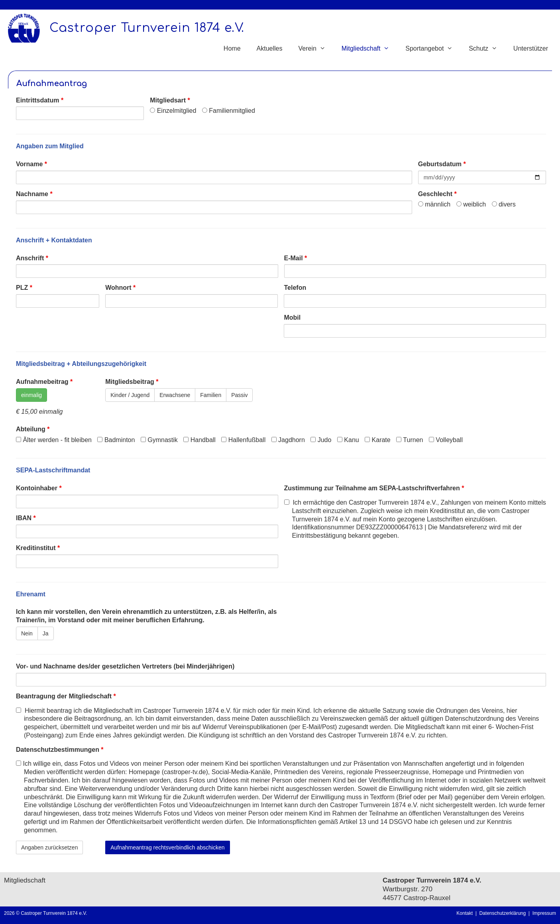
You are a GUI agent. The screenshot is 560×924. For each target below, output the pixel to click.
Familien (211, 395)
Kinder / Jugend (130, 395)
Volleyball (446, 440)
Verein (316, 49)
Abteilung (33, 429)
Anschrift (32, 258)
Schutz (487, 49)
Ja (46, 633)
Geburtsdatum (442, 164)
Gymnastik (159, 440)
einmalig (31, 395)
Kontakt (465, 913)
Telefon (295, 288)
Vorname (31, 164)
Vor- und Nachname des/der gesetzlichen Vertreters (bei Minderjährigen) (125, 666)
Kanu (348, 440)
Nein (27, 633)
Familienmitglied (229, 111)
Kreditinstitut (38, 548)
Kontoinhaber (39, 488)
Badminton (116, 440)
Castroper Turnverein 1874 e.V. (147, 28)
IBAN (26, 518)
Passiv (239, 395)
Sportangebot (433, 49)
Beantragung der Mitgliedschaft (66, 696)
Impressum (544, 913)
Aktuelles (270, 48)
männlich (434, 204)
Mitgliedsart (170, 100)
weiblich (471, 204)
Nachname (34, 194)
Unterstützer (531, 48)
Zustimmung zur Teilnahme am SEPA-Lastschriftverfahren (374, 488)
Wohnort (120, 288)
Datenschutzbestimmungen (60, 750)
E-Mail (296, 258)
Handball (199, 440)
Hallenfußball (243, 440)
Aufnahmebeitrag (44, 382)
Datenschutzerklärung (504, 913)
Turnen (410, 440)
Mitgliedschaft (370, 49)
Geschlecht (437, 194)
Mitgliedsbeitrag (132, 382)
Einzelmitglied (173, 111)
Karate (378, 440)
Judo (321, 440)
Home (232, 48)
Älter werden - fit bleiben (54, 440)
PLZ (24, 288)
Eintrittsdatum (40, 100)
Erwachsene (175, 395)
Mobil (292, 318)
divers (504, 204)
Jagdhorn (288, 440)
